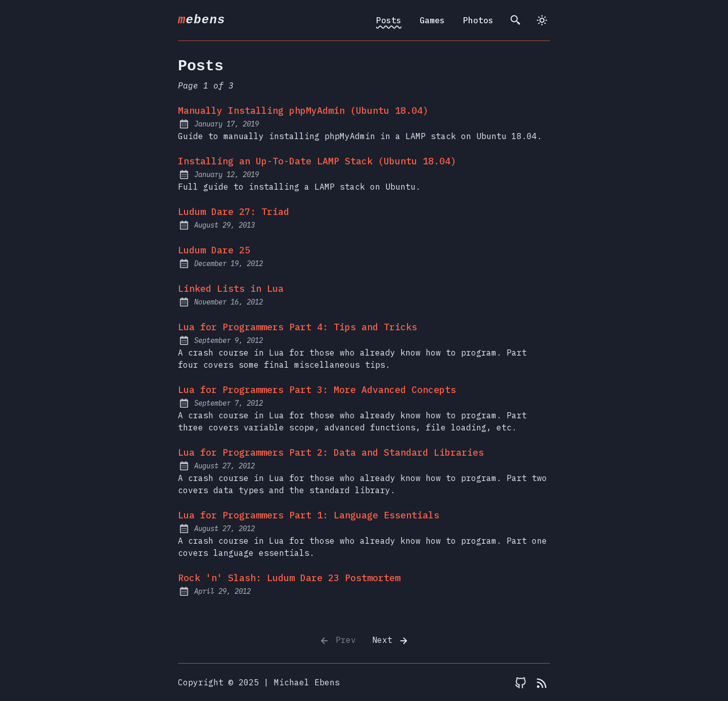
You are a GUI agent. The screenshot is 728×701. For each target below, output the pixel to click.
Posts (389, 20)
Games (432, 20)
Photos (478, 20)
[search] (516, 20)
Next (391, 641)
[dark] (542, 20)
